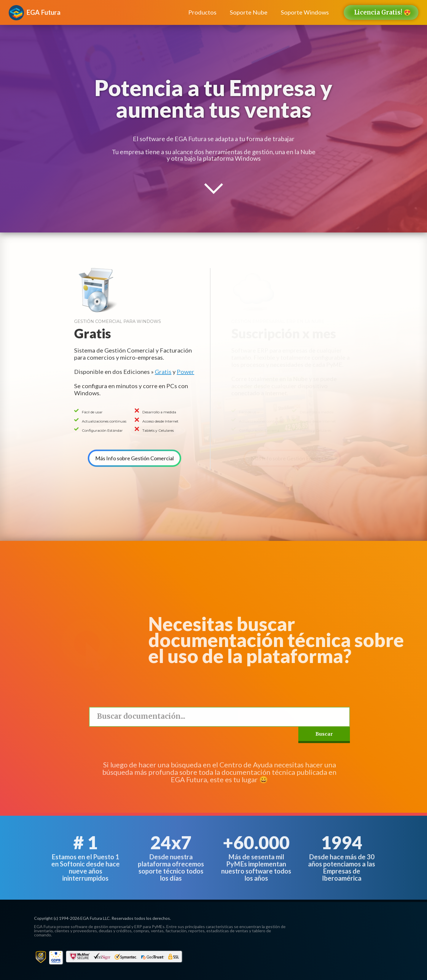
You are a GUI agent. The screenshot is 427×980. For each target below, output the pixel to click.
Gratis (163, 372)
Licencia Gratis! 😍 (383, 12)
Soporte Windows (305, 12)
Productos (202, 12)
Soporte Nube (249, 12)
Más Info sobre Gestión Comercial (134, 451)
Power (185, 372)
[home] (43, 9)
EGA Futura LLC (95, 918)
